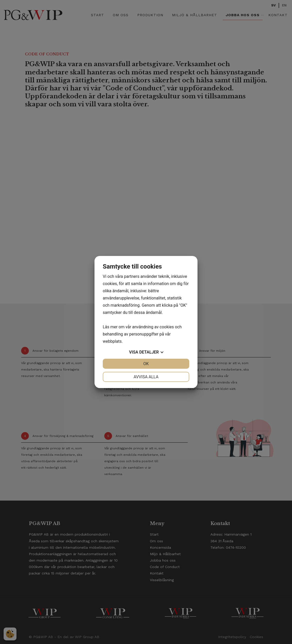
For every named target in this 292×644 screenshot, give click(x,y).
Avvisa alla (146, 377)
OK (146, 364)
